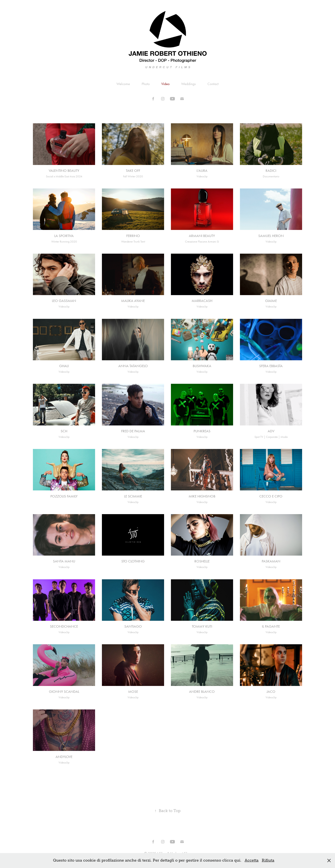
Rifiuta (268, 860)
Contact (213, 84)
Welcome (123, 84)
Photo (146, 84)
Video (165, 84)
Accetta (252, 860)
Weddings (188, 84)
